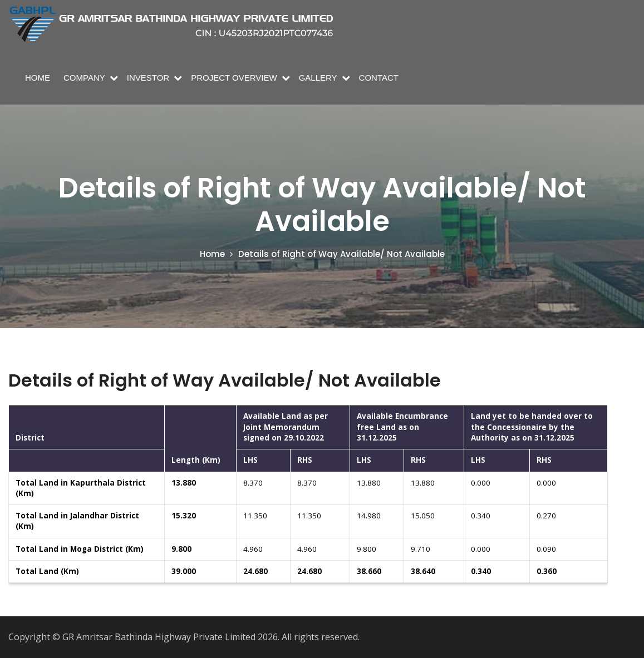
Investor (148, 78)
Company (84, 78)
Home (38, 78)
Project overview (234, 78)
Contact (379, 78)
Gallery (318, 78)
